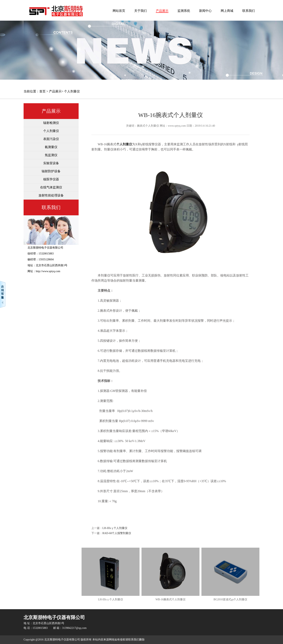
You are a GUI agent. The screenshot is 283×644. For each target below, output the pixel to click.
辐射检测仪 (51, 123)
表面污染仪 (51, 139)
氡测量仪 (51, 147)
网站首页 (119, 11)
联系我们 (249, 11)
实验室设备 (51, 163)
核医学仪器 (51, 179)
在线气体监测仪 (51, 187)
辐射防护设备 (51, 171)
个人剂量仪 (72, 91)
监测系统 (184, 11)
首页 (42, 91)
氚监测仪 (51, 155)
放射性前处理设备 (51, 195)
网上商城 (227, 11)
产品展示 (162, 11)
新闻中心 (205, 11)
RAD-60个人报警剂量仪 (117, 533)
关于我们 (141, 11)
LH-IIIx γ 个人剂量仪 (115, 528)
